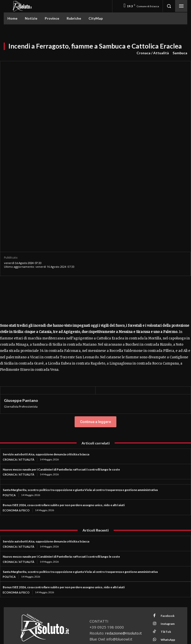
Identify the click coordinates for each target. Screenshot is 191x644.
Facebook (165, 526)
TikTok (163, 539)
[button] (169, 6)
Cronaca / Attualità (153, 53)
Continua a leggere (95, 334)
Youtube (164, 552)
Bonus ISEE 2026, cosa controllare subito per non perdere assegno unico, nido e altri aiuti (64, 417)
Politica (9, 407)
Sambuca (180, 53)
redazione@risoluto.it (123, 544)
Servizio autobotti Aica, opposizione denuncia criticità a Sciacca (46, 367)
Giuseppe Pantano (21, 313)
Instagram (165, 532)
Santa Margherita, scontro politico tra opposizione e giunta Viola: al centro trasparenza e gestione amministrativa (80, 402)
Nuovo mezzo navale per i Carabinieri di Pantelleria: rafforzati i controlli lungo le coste (61, 382)
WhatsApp (166, 545)
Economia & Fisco (15, 422)
